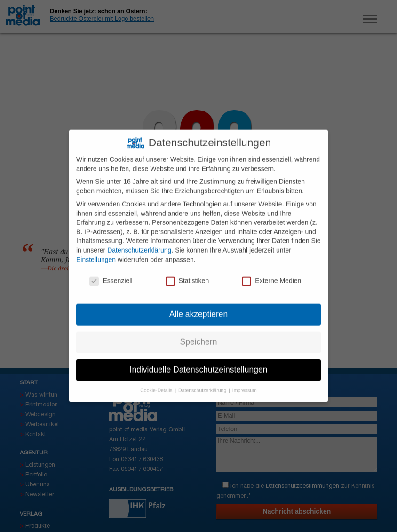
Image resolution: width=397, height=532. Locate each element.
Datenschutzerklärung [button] (203, 385)
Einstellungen (96, 254)
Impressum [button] (245, 385)
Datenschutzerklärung (139, 245)
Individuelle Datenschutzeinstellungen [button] (199, 365)
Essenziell (111, 276)
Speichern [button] (199, 337)
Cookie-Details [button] (157, 385)
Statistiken (187, 276)
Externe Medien (271, 276)
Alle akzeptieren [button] (199, 309)
